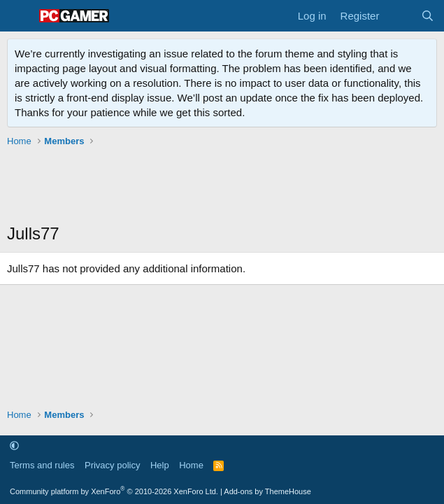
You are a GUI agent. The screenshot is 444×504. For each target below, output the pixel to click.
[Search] (428, 16)
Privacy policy (112, 465)
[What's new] (400, 16)
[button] (14, 446)
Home (191, 465)
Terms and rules (42, 465)
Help (160, 465)
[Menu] (19, 16)
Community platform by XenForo (114, 491)
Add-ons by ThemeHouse (267, 491)
